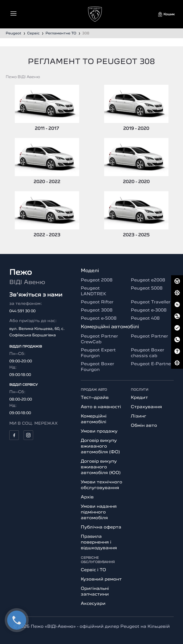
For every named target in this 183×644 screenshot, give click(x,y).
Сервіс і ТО (93, 570)
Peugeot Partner (149, 336)
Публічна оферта (101, 527)
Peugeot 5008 (147, 288)
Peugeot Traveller (151, 302)
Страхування (146, 407)
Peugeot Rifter (97, 302)
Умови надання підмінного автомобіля (99, 512)
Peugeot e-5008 (99, 318)
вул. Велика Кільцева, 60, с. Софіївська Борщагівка (37, 332)
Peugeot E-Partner (152, 364)
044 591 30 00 (22, 311)
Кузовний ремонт (101, 579)
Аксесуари (93, 604)
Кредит (139, 398)
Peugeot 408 (145, 318)
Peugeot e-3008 (149, 310)
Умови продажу (99, 431)
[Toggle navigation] (13, 13)
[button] (166, 14)
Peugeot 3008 (97, 310)
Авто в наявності (101, 407)
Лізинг (139, 416)
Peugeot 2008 (97, 280)
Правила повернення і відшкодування (99, 542)
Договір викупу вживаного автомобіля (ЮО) (101, 467)
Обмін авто (144, 426)
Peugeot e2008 (148, 280)
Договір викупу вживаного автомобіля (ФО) (100, 446)
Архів (87, 497)
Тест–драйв (95, 398)
